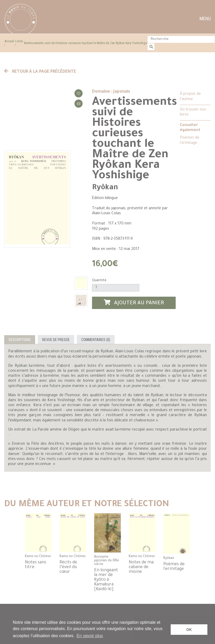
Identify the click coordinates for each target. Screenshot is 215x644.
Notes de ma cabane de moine (141, 567)
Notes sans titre (36, 565)
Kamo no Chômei (38, 557)
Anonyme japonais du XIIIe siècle (107, 561)
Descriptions (20, 340)
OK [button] (189, 630)
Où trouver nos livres (193, 112)
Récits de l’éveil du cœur (68, 567)
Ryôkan (105, 188)
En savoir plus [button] (90, 636)
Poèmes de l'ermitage (190, 141)
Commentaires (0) (96, 340)
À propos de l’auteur (190, 97)
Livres (19, 41)
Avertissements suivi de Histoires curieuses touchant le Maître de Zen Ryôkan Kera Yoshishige (85, 43)
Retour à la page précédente (40, 72)
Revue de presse (56, 340)
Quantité (99, 281)
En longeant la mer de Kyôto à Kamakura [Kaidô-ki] (106, 580)
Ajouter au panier (134, 303)
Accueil (9, 41)
